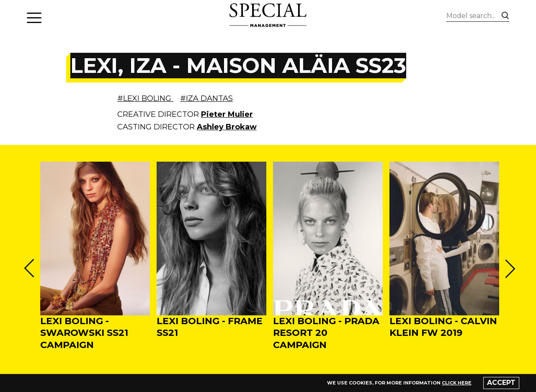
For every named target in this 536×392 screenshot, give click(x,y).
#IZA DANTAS (206, 98)
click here (457, 383)
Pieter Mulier (227, 114)
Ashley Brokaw (227, 127)
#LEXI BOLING (145, 98)
